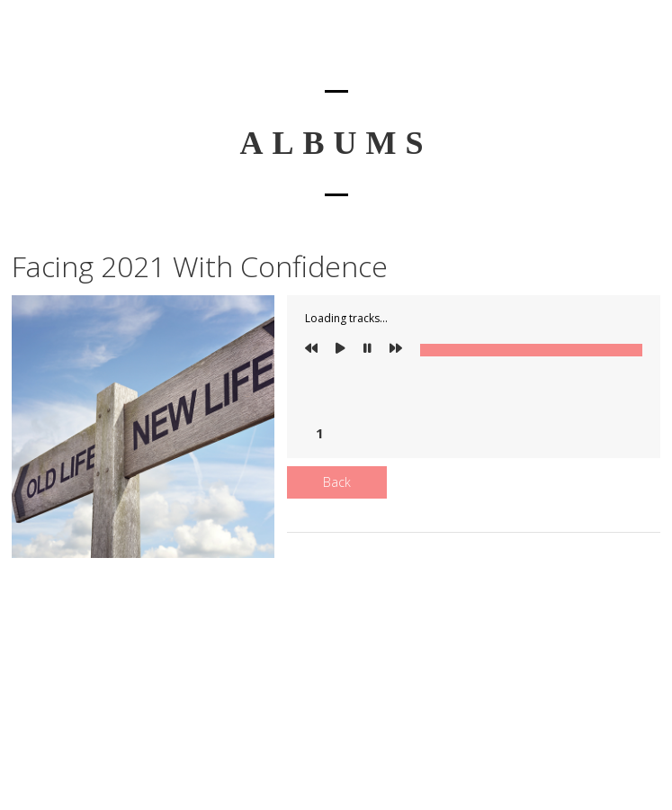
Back (337, 482)
